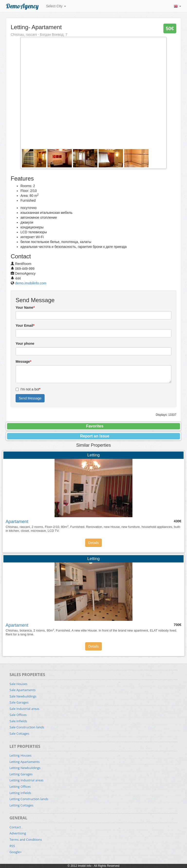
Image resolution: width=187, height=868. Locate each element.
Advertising (18, 833)
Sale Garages (19, 702)
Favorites (95, 426)
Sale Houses (18, 684)
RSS (12, 846)
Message (23, 362)
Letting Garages (21, 774)
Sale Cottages (19, 733)
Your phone (25, 344)
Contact (15, 827)
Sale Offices (18, 715)
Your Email (25, 325)
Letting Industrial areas (26, 780)
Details (94, 543)
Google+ (16, 852)
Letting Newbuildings (25, 768)
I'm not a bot (28, 389)
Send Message (30, 398)
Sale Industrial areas (24, 709)
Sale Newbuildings (23, 696)
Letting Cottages (21, 805)
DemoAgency (22, 6)
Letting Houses (20, 755)
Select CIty (56, 6)
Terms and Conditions (26, 840)
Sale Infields (18, 721)
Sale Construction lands (27, 727)
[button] (178, 6)
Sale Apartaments (23, 690)
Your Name (25, 307)
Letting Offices (20, 787)
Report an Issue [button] (95, 436)
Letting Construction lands (29, 799)
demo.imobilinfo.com (31, 283)
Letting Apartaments (25, 762)
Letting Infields (20, 793)
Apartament (17, 522)
